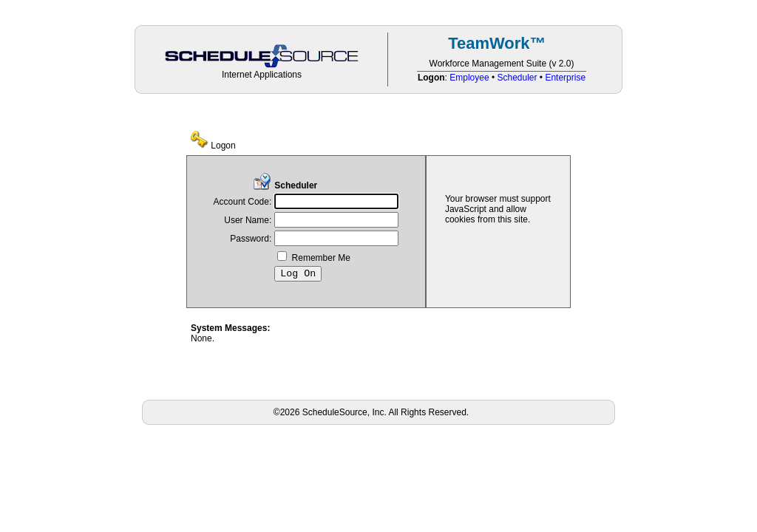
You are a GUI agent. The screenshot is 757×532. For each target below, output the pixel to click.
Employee (469, 78)
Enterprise (565, 78)
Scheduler (517, 78)
